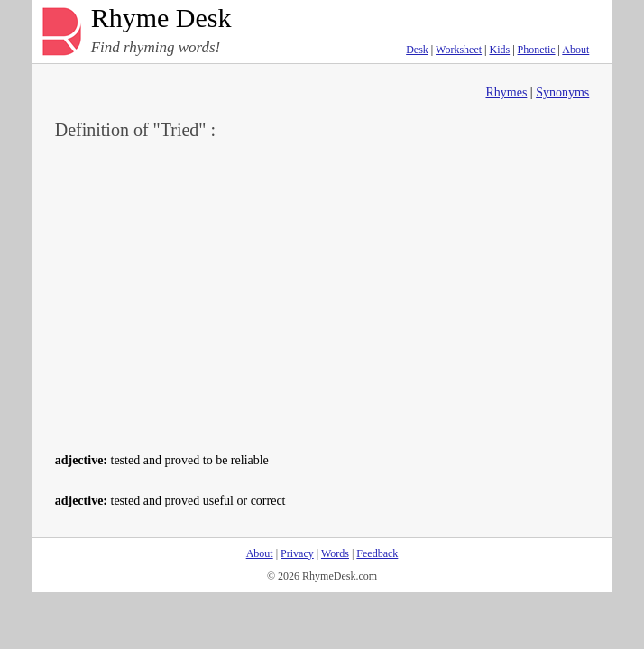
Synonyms (562, 92)
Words (335, 553)
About (575, 50)
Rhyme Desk (161, 18)
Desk (417, 50)
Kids (499, 50)
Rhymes (506, 92)
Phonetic (537, 50)
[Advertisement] (322, 294)
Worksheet (459, 50)
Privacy (297, 553)
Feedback (377, 553)
